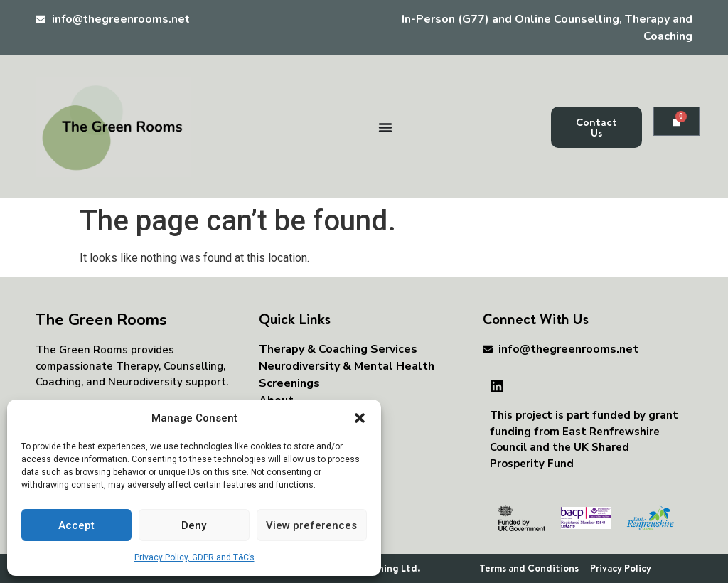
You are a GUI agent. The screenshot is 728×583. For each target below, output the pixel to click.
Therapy (137, 366)
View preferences (311, 525)
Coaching (58, 382)
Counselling (193, 366)
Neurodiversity (145, 382)
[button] (360, 418)
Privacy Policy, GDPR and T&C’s (194, 557)
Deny (194, 525)
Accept (76, 525)
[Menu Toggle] (385, 127)
